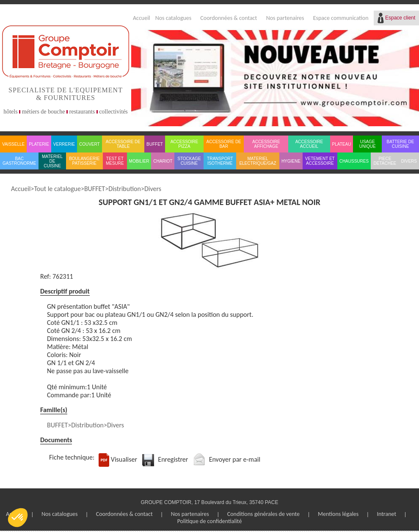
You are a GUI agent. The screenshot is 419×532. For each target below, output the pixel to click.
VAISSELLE (13, 144)
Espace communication (341, 18)
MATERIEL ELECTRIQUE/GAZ (258, 161)
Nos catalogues (174, 18)
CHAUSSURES (354, 161)
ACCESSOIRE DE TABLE (123, 144)
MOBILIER (139, 161)
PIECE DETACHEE (385, 161)
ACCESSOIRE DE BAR (224, 144)
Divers (153, 189)
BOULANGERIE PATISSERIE (84, 161)
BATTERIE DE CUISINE (401, 144)
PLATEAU (342, 144)
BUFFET (155, 144)
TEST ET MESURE (115, 161)
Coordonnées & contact (229, 18)
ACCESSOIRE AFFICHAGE (266, 144)
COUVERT (90, 144)
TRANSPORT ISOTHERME (220, 161)
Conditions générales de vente (263, 514)
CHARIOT (163, 161)
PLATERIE (39, 144)
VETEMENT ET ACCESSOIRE (320, 161)
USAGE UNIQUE (368, 144)
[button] (18, 518)
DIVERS (409, 161)
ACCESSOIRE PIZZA (185, 144)
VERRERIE (64, 144)
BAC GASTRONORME (19, 161)
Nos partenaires (285, 18)
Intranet (386, 514)
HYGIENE (291, 161)
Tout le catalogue (57, 189)
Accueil (142, 18)
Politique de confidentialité (210, 521)
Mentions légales (338, 514)
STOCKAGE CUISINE (189, 161)
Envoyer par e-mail (235, 459)
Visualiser (124, 459)
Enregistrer (173, 459)
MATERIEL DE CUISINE (52, 161)
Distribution (125, 189)
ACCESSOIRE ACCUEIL (309, 144)
